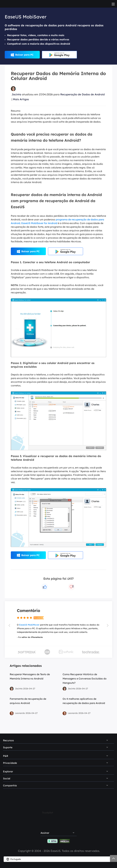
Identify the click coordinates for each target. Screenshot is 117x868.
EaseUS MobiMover (29, 625)
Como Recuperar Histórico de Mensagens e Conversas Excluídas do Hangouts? (85, 679)
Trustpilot (48, 813)
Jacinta (16, 94)
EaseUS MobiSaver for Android (39, 223)
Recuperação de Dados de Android (82, 94)
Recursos (8, 740)
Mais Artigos (21, 99)
